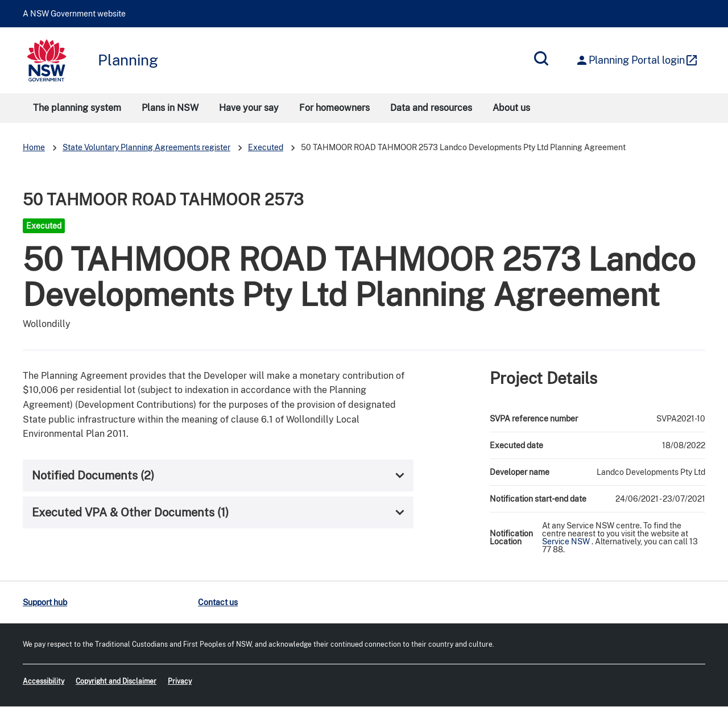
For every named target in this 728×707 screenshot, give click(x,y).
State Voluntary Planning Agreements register (146, 147)
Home (34, 147)
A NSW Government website (74, 14)
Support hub (45, 602)
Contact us (218, 602)
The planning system (77, 108)
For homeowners (334, 108)
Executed (266, 147)
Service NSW (566, 541)
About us (511, 108)
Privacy (180, 681)
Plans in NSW (170, 108)
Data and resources (431, 108)
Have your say (249, 108)
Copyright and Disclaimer (116, 681)
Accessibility (44, 681)
